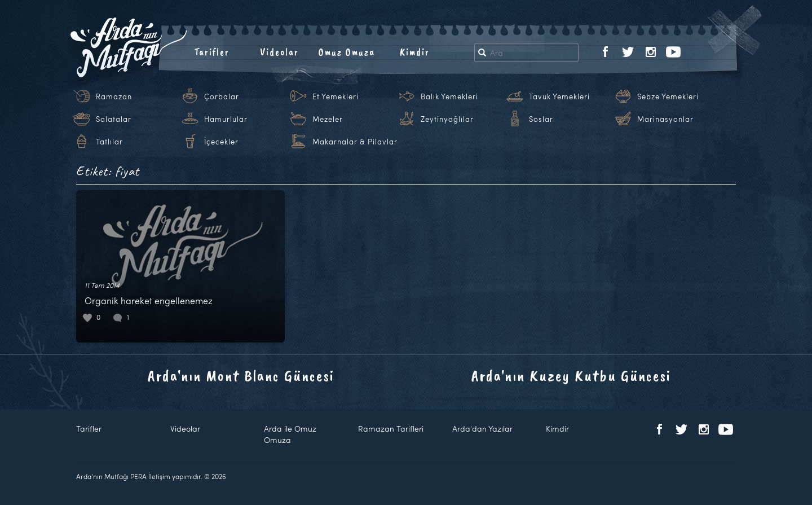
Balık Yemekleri (449, 96)
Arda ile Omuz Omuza (290, 434)
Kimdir (415, 52)
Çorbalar (222, 96)
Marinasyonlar (665, 119)
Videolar (279, 52)
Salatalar (114, 119)
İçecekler (221, 142)
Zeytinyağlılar (447, 119)
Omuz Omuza (347, 52)
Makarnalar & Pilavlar (355, 142)
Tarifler (212, 52)
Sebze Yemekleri (668, 96)
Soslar (541, 119)
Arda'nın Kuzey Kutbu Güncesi (571, 376)
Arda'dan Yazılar (482, 429)
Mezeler (328, 119)
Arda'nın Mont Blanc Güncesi (241, 376)
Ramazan (114, 96)
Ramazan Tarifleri (391, 429)
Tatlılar (109, 142)
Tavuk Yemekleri (559, 96)
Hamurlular (226, 119)
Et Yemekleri (336, 96)
